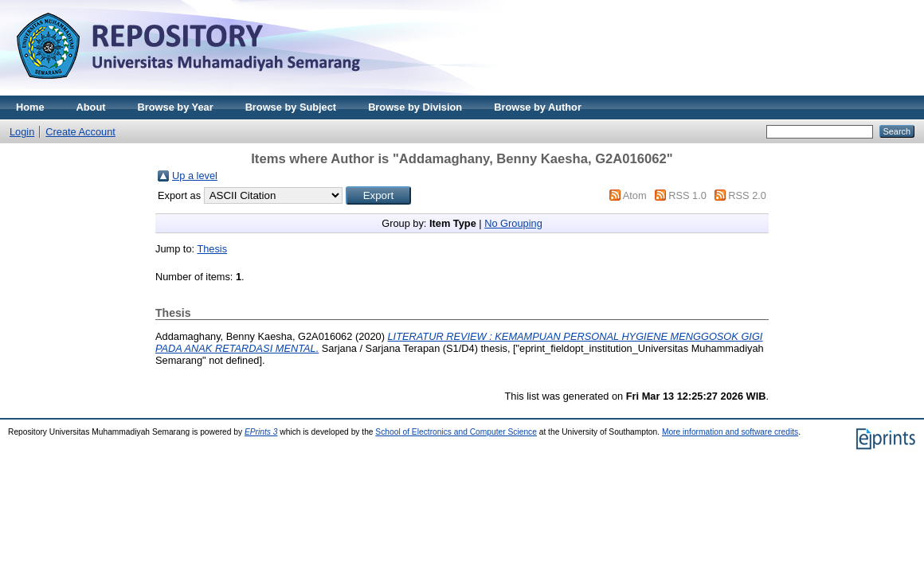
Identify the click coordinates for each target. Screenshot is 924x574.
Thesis (212, 249)
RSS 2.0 (747, 195)
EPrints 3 (261, 432)
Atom (635, 195)
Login (22, 132)
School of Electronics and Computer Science (456, 432)
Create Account (80, 132)
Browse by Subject (291, 107)
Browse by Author (538, 107)
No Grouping (513, 223)
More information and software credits (730, 432)
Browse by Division (415, 107)
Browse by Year (176, 107)
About (91, 107)
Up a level (195, 176)
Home (30, 107)
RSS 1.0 (687, 195)
